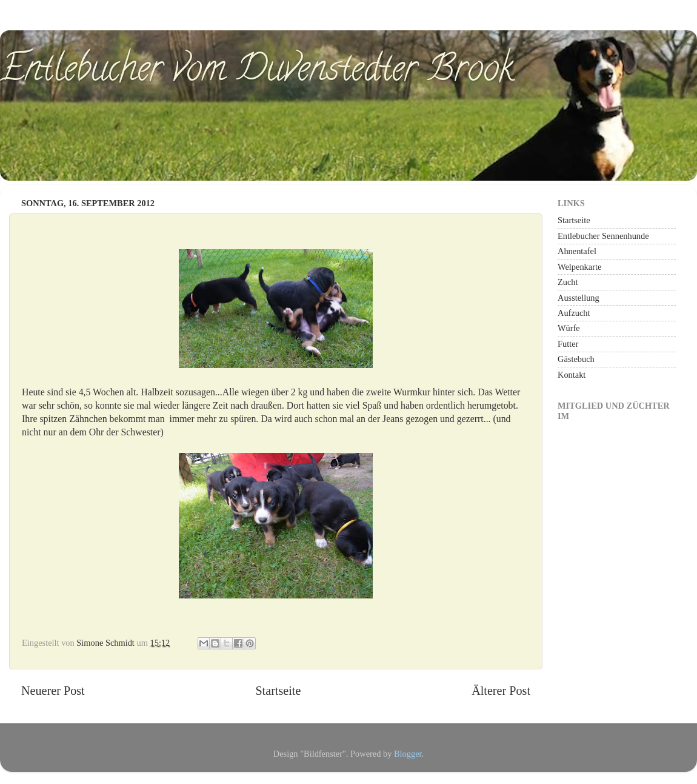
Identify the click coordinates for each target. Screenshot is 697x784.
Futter (568, 344)
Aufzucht (574, 313)
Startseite (278, 691)
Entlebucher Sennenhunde (603, 236)
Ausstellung (579, 298)
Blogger (408, 754)
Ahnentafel (577, 251)
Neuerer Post (53, 691)
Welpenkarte (579, 267)
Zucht (568, 282)
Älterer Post (501, 691)
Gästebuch (576, 359)
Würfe (569, 328)
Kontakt (572, 375)
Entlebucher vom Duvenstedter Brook (257, 72)
